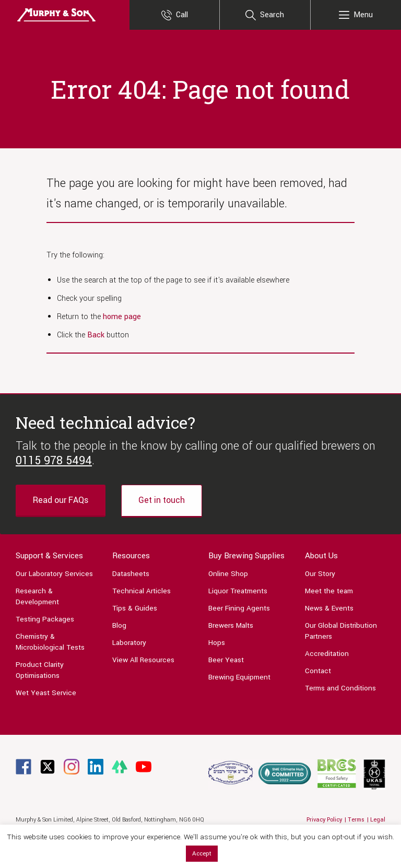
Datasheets (131, 574)
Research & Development (37, 596)
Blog (119, 625)
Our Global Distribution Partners (341, 631)
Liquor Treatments (238, 591)
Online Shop (228, 574)
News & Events (329, 608)
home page (122, 317)
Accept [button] (202, 854)
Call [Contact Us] (182, 15)
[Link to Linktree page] (120, 766)
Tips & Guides (135, 608)
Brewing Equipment (239, 677)
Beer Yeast (226, 660)
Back (96, 335)
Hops (217, 643)
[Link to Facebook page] (23, 766)
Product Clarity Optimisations (40, 670)
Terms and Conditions (340, 688)
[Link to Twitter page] (48, 766)
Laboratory (129, 643)
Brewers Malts (231, 625)
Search (272, 15)
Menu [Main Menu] (363, 15)
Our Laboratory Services (54, 574)
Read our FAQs (61, 500)
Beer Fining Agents (239, 608)
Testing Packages (45, 619)
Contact (318, 671)
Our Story (320, 574)
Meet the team (329, 591)
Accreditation (327, 654)
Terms (356, 820)
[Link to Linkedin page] (96, 766)
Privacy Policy (324, 820)
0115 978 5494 (54, 461)
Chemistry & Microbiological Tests (50, 642)
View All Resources (143, 660)
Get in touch (162, 500)
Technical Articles (141, 591)
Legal (378, 820)
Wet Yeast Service (46, 693)
